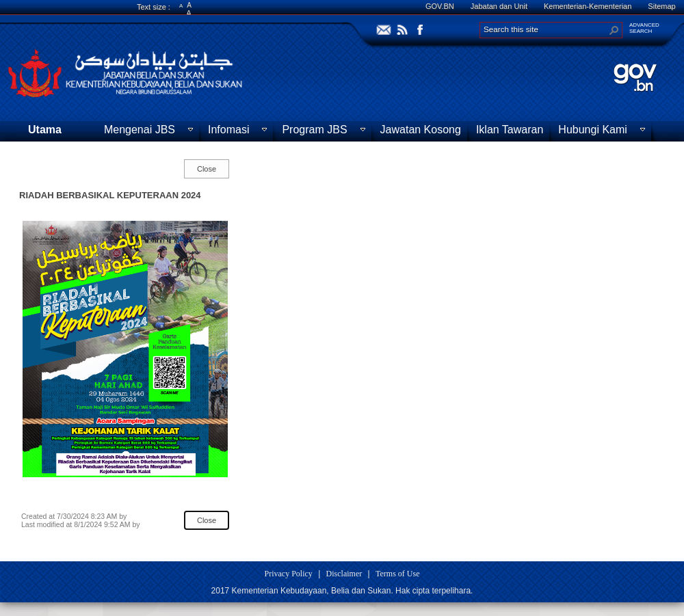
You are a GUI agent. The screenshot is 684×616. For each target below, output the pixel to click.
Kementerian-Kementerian (588, 6)
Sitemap (661, 6)
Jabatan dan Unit (499, 6)
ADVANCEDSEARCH (644, 28)
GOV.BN (440, 6)
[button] (614, 30)
